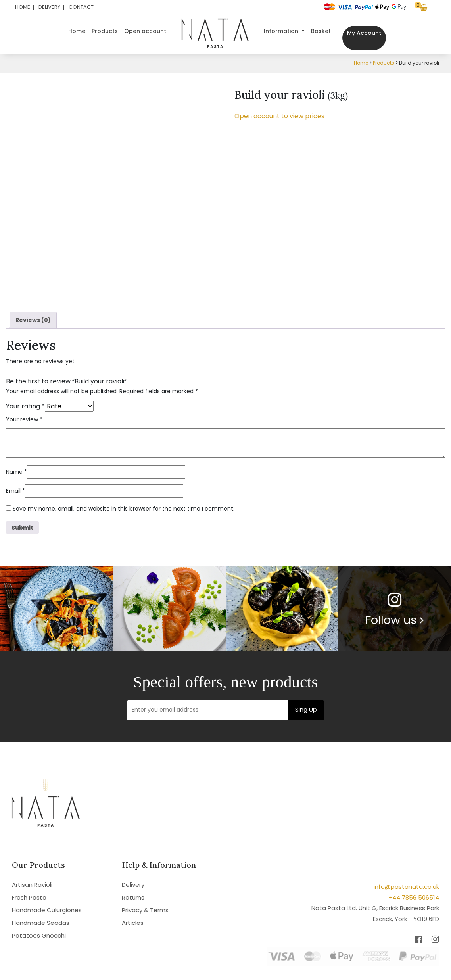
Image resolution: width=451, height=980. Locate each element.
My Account (364, 33)
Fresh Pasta (29, 897)
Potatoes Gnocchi (39, 935)
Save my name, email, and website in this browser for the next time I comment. (124, 509)
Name (16, 472)
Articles (133, 923)
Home (23, 7)
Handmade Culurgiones (47, 910)
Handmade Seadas (41, 923)
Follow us (394, 620)
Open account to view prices (279, 116)
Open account (145, 31)
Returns (133, 897)
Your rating (25, 406)
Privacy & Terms (145, 910)
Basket (321, 31)
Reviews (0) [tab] (33, 320)
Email (15, 491)
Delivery (49, 7)
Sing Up (306, 709)
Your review (24, 419)
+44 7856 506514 (414, 897)
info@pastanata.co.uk (406, 887)
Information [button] (282, 31)
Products (105, 31)
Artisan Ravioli (32, 885)
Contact (81, 7)
